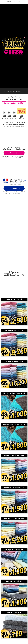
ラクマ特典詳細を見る (14, 188)
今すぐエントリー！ (14, 153)
